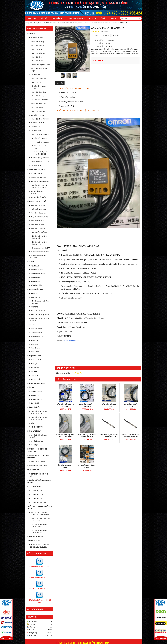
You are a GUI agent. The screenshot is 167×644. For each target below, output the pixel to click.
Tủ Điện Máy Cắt (36, 498)
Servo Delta (35, 344)
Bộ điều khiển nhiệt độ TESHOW (38, 257)
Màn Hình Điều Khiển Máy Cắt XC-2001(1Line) (39, 412)
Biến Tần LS (35, 266)
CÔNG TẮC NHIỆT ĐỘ (40, 232)
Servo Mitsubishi (36, 333)
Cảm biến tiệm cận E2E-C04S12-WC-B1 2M (131, 417)
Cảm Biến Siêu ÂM (39, 111)
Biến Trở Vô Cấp (36, 399)
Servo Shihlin (35, 352)
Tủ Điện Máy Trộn (37, 494)
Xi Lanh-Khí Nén (34, 541)
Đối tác (100, 18)
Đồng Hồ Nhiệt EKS (37, 224)
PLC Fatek (34, 371)
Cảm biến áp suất (37, 166)
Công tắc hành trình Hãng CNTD (40, 531)
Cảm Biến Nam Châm (40, 92)
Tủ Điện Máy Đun (37, 491)
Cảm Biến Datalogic (39, 61)
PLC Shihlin (35, 375)
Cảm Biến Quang (38, 42)
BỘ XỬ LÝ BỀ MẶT (34, 431)
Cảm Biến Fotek (36, 131)
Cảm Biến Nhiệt (38, 107)
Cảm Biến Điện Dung (39, 104)
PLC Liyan (34, 364)
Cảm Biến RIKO (36, 75)
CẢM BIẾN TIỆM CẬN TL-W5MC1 (66, 448)
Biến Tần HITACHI (37, 270)
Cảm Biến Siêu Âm (39, 45)
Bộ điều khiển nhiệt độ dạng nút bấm (40, 237)
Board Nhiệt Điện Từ (36, 537)
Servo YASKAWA (36, 329)
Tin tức (110, 18)
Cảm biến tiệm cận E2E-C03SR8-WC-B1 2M (66, 436)
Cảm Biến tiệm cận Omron (40, 147)
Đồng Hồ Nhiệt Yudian (38, 213)
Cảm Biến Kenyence (74, 18)
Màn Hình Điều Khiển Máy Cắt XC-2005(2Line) (39, 418)
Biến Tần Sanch (36, 277)
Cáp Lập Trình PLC (37, 379)
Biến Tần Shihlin (36, 285)
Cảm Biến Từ (37, 82)
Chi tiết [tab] (60, 83)
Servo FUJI (34, 340)
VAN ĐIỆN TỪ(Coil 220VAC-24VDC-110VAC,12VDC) (40, 546)
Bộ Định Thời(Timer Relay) (40, 181)
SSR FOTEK (35, 307)
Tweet (106, 35)
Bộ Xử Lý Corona (36, 445)
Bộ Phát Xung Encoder (38, 178)
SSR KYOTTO (36, 297)
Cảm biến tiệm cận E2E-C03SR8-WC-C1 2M (87, 436)
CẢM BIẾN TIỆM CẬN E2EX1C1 (109, 405)
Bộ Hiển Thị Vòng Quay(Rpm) (36, 192)
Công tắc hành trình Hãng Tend (40, 525)
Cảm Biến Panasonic (41, 138)
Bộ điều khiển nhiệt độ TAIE (40, 252)
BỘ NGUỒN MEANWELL (36, 383)
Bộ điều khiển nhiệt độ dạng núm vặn (40, 243)
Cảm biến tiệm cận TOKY (40, 87)
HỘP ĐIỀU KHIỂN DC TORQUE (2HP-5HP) (38, 456)
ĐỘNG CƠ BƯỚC (34, 407)
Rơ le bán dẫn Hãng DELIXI (40, 315)
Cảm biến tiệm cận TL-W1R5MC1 (66, 405)
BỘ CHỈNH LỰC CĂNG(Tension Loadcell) (39, 481)
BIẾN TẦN (31, 262)
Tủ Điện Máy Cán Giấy (38, 502)
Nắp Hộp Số (35, 403)
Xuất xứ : (101, 43)
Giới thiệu (44, 18)
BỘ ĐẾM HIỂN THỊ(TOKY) (36, 170)
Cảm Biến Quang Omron (41, 134)
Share (96, 35)
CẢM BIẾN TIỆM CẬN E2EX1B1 (131, 405)
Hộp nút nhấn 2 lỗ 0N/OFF (41, 248)
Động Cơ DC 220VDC (38, 462)
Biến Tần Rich (35, 281)
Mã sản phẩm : (99, 40)
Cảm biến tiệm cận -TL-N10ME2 (87, 448)
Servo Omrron (35, 348)
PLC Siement (35, 368)
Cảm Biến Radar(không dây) (40, 70)
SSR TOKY (34, 293)
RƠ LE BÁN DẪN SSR (35, 289)
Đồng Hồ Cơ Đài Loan (38, 228)
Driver (33, 423)
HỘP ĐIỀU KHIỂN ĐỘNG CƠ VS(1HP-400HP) (37, 450)
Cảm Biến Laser (38, 49)
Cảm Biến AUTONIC (38, 123)
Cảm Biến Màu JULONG (41, 119)
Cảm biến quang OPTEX (41, 162)
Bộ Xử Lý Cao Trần (37, 441)
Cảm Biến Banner (37, 38)
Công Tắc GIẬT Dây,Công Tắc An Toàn (41, 519)
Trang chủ (31, 18)
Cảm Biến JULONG (37, 115)
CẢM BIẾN (31, 34)
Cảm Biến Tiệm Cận (39, 78)
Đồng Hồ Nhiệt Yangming (39, 217)
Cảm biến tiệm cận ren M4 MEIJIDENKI (42, 153)
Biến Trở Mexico (36, 392)
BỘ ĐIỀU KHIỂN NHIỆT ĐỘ (37, 201)
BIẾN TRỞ (31, 387)
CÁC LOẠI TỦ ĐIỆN (34, 487)
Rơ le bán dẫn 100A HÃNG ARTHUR (39, 320)
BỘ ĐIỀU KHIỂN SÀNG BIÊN (37, 466)
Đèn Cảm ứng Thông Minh (41, 65)
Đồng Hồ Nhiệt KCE (37, 221)
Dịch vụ (89, 18)
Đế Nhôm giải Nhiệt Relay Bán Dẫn (41, 302)
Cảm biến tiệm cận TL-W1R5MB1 (87, 405)
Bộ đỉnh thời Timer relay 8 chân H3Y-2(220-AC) (41, 186)
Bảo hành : (100, 46)
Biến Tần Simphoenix (38, 274)
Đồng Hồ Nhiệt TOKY (38, 205)
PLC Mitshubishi (36, 360)
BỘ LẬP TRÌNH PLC (34, 356)
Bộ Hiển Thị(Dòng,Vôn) (39, 197)
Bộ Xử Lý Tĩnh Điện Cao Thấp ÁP (39, 436)
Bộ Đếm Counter (36, 174)
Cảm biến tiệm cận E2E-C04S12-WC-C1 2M (109, 417)
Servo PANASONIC (37, 336)
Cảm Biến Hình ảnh (39, 53)
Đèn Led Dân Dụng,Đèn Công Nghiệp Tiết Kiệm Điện (40, 513)
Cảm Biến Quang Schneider (40, 158)
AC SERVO (31, 325)
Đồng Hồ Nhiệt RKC (39, 209)
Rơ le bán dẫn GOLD (38, 311)
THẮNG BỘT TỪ (33, 470)
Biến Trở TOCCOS (37, 395)
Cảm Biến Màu (37, 57)
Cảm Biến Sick (36, 127)
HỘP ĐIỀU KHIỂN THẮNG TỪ (39, 475)
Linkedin (117, 35)
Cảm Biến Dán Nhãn (41, 100)
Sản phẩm (57, 18)
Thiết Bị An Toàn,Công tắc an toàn (40, 507)
